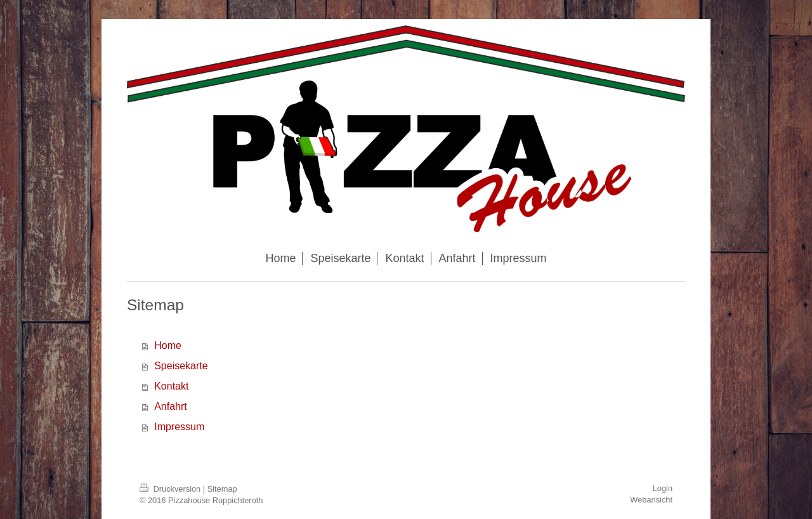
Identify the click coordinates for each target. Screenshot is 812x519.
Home (168, 345)
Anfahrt (171, 406)
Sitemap (222, 489)
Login (663, 488)
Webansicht (651, 500)
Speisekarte (181, 366)
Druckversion (171, 489)
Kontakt (171, 386)
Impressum (179, 427)
